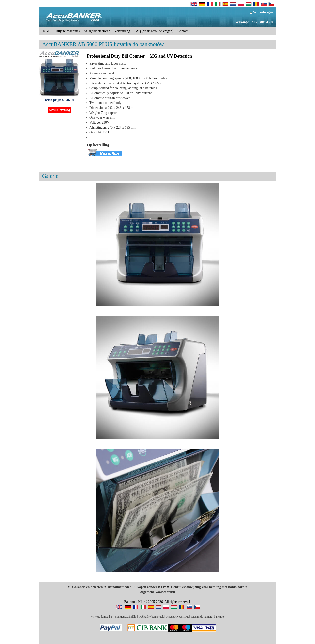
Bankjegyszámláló (126, 617)
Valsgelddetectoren (97, 31)
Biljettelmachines (68, 31)
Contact (183, 31)
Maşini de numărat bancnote (208, 617)
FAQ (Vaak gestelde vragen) (154, 31)
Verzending (122, 31)
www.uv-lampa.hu (101, 617)
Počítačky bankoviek (151, 617)
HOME (46, 31)
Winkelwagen (262, 12)
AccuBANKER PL (177, 617)
